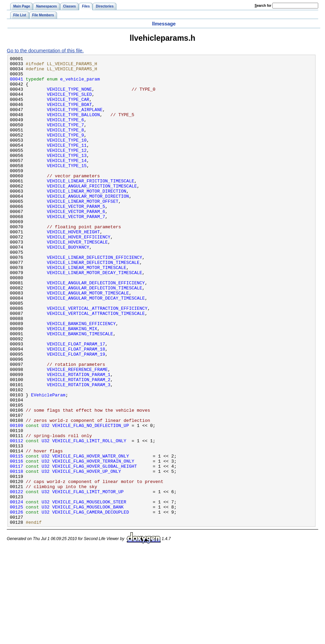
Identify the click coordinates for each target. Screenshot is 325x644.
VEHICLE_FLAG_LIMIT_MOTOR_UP (88, 579)
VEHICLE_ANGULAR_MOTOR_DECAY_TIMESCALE (96, 347)
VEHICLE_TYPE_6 (65, 133)
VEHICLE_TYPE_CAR (68, 108)
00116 (16, 542)
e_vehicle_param (80, 84)
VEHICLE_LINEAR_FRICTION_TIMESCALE (91, 206)
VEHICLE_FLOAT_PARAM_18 (76, 408)
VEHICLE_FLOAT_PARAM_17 (76, 402)
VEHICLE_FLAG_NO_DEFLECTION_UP (91, 500)
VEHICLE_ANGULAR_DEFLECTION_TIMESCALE (94, 335)
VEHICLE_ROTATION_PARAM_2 (79, 445)
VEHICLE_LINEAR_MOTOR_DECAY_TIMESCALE (94, 316)
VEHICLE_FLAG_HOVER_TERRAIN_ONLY (93, 542)
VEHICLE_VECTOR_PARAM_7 (76, 249)
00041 (16, 84)
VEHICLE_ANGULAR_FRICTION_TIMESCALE (92, 212)
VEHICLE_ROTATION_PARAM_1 (79, 439)
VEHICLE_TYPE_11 (67, 163)
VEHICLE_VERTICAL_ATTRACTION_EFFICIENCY (97, 359)
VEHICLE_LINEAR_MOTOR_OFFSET (83, 231)
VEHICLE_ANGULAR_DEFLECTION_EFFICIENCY (96, 328)
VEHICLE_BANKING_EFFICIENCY (81, 377)
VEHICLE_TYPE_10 (67, 157)
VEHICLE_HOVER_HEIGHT (73, 267)
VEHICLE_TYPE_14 (67, 182)
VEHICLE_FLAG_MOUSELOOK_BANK (88, 597)
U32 (46, 500)
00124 (16, 591)
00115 (16, 536)
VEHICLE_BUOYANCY (68, 286)
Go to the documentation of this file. (45, 51)
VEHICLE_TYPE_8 (65, 145)
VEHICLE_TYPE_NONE (69, 96)
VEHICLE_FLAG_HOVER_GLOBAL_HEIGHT (95, 549)
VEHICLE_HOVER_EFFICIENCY (79, 273)
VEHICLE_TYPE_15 (67, 188)
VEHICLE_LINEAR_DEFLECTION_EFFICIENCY (94, 298)
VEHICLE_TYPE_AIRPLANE (75, 121)
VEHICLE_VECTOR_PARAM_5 (76, 237)
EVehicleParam (48, 463)
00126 (16, 604)
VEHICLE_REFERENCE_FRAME (77, 432)
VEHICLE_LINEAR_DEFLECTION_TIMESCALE (93, 304)
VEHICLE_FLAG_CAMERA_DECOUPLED (91, 604)
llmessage (164, 24)
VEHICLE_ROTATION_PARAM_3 (79, 451)
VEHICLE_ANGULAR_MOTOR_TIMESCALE (88, 341)
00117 (16, 549)
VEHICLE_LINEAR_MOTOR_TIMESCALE (87, 310)
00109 (16, 500)
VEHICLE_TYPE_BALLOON (73, 127)
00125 (16, 597)
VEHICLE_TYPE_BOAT (69, 114)
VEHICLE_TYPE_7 (65, 139)
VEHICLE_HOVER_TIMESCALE (77, 280)
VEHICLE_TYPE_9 (65, 151)
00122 (16, 579)
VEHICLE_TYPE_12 (67, 169)
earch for (263, 6)
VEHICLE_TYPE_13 (67, 176)
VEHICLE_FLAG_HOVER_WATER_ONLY (91, 536)
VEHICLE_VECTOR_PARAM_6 (76, 243)
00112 (16, 518)
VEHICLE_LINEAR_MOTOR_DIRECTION (87, 218)
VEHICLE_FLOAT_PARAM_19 (76, 414)
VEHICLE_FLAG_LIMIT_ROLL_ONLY (89, 518)
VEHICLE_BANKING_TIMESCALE (80, 390)
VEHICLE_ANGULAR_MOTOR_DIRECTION (88, 225)
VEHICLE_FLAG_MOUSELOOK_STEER (89, 591)
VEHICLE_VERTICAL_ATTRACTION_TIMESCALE (96, 365)
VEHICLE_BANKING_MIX (72, 383)
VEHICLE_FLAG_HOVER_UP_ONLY (87, 555)
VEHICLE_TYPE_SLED (69, 102)
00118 (16, 555)
